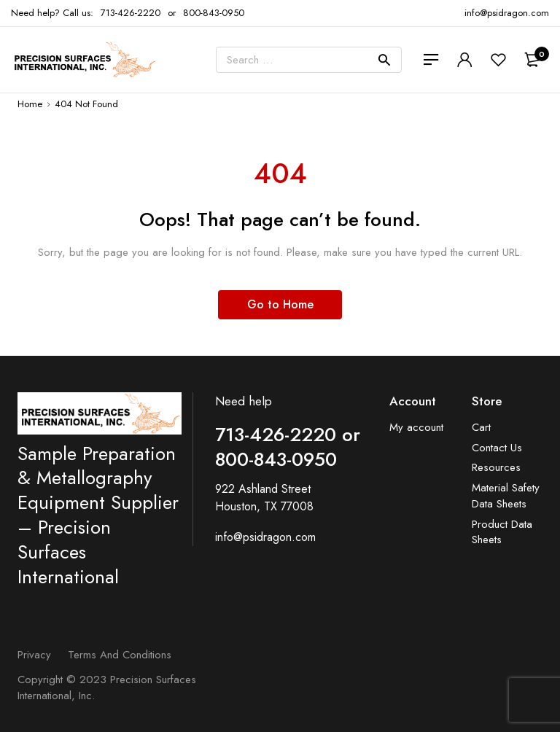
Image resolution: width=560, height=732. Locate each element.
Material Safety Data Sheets (506, 496)
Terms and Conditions (120, 655)
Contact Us (497, 448)
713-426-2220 (131, 13)
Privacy (34, 655)
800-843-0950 (214, 13)
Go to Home (280, 304)
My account (416, 428)
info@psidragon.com (265, 537)
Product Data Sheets (502, 533)
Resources (496, 468)
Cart (481, 428)
